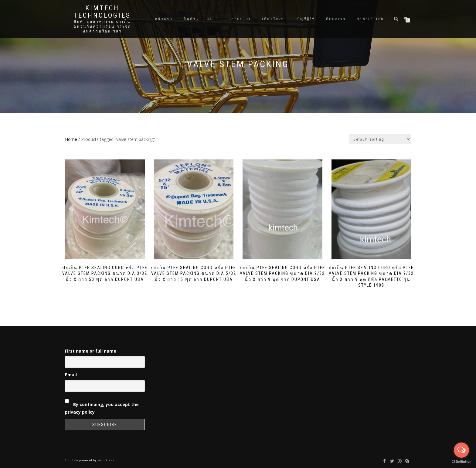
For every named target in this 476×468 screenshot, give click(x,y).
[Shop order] (380, 139)
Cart (212, 19)
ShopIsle (72, 460)
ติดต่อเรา (336, 19)
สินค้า (190, 19)
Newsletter (370, 19)
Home (71, 139)
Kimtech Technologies (102, 12)
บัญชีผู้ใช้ (306, 19)
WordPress (106, 460)
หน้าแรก (164, 19)
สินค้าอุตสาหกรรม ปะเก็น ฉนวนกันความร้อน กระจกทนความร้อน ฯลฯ (102, 26)
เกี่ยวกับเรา (274, 19)
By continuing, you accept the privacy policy (102, 405)
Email (71, 375)
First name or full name (91, 351)
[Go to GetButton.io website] (461, 462)
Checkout (240, 19)
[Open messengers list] (461, 450)
